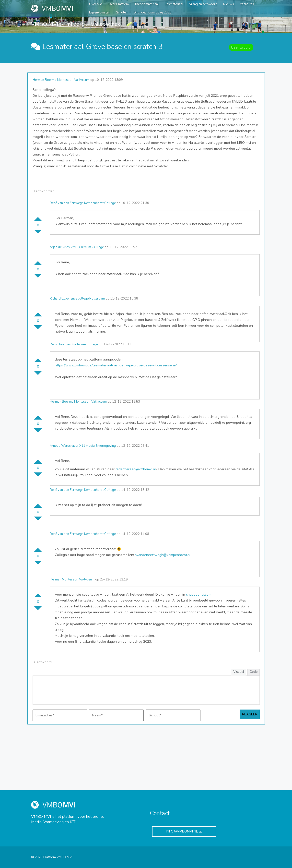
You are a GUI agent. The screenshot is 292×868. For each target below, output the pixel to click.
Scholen (122, 12)
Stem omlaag (38, 234)
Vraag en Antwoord (203, 4)
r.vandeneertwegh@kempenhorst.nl (163, 555)
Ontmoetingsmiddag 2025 (152, 12)
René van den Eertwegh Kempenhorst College (83, 203)
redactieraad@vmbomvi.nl (136, 469)
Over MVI (96, 4)
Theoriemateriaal (147, 4)
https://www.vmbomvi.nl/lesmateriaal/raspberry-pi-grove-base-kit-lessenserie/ (116, 365)
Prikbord (75, 24)
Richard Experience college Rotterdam (77, 299)
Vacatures (247, 4)
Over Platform (119, 4)
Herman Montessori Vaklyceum (72, 579)
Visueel (239, 672)
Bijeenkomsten (100, 12)
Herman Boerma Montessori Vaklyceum (61, 80)
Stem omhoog (38, 217)
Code (254, 672)
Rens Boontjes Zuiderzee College (74, 344)
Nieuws (229, 4)
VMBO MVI (45, 24)
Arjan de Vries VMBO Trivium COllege (77, 247)
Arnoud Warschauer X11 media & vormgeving (83, 446)
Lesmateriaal (174, 4)
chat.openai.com (199, 595)
